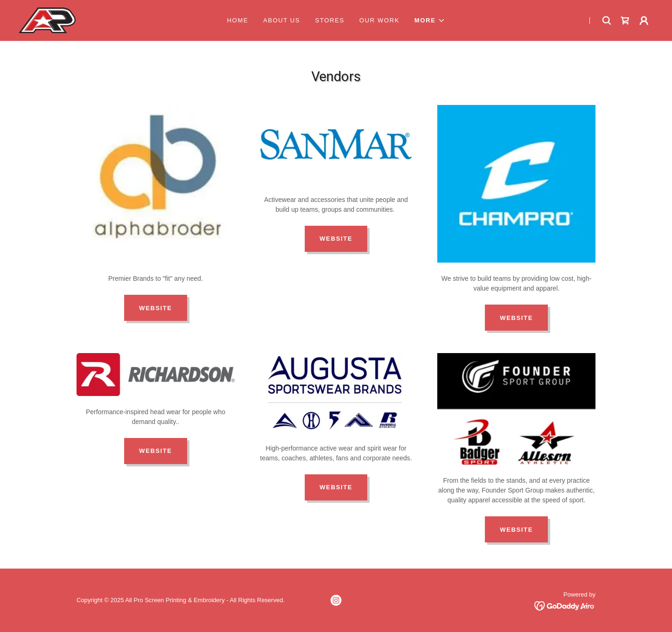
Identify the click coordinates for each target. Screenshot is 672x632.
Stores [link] (330, 20)
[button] (430, 21)
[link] (47, 20)
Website (156, 308)
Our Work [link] (379, 20)
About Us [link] (282, 20)
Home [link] (238, 20)
